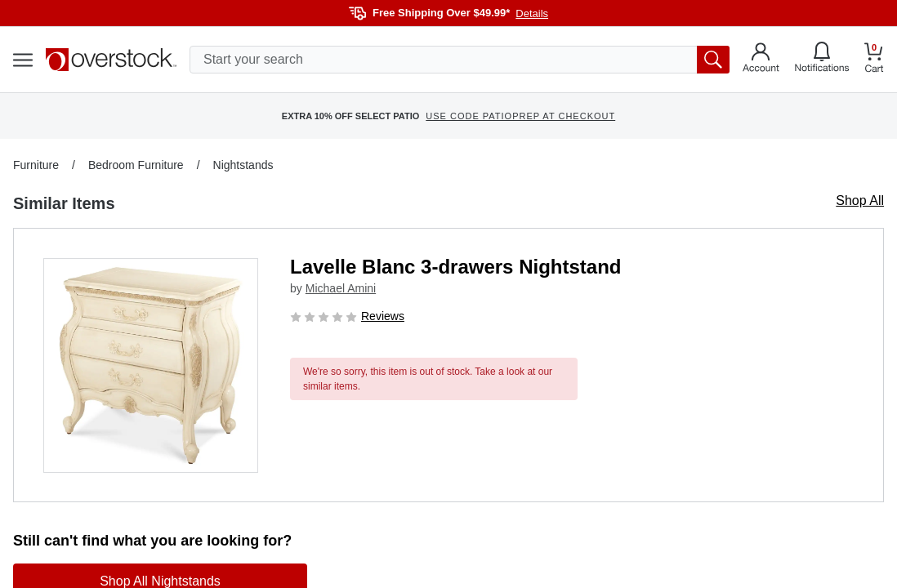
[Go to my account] (761, 60)
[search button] (713, 60)
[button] (151, 365)
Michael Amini (341, 288)
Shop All (860, 200)
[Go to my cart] (874, 60)
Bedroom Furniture (136, 165)
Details (532, 13)
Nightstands (243, 165)
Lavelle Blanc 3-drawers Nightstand (455, 267)
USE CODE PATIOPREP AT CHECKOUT (520, 116)
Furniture (36, 165)
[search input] (460, 60)
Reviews (383, 316)
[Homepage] (111, 60)
